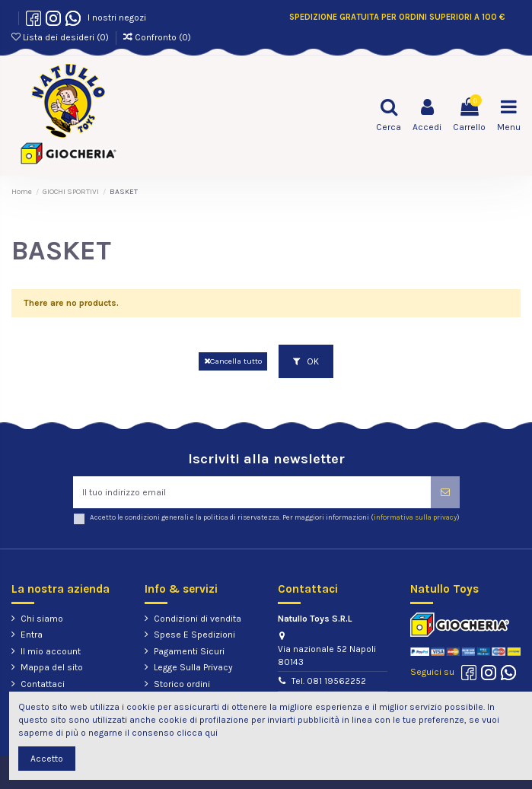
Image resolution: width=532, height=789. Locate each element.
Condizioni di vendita (198, 619)
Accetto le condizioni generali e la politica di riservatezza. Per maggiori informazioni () (275, 517)
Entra (32, 635)
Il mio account (51, 651)
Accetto (47, 759)
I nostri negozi (115, 17)
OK (306, 361)
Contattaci (43, 684)
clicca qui (197, 733)
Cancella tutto (233, 361)
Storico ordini (182, 684)
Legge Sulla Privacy (193, 667)
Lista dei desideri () (61, 37)
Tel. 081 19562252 (329, 681)
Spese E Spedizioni (194, 635)
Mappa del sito (52, 667)
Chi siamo (42, 619)
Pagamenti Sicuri (189, 651)
